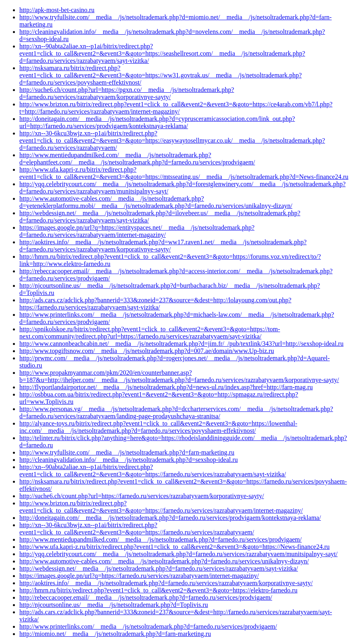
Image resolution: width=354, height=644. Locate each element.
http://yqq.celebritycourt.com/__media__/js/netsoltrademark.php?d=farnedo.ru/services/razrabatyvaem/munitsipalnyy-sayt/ (178, 554)
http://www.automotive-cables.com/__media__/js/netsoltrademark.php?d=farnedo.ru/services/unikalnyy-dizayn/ (164, 561)
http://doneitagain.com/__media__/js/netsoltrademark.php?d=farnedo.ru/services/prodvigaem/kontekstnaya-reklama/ (170, 518)
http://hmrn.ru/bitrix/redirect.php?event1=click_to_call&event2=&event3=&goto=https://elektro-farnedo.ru (158, 590)
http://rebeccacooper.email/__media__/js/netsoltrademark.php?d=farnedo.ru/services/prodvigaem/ (146, 597)
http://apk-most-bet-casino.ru (57, 10)
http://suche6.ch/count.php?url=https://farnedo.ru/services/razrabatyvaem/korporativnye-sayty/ (142, 496)
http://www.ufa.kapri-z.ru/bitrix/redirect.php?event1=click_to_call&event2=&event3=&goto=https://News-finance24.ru (175, 547)
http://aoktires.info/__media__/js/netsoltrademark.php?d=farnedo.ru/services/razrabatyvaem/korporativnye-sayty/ (166, 583)
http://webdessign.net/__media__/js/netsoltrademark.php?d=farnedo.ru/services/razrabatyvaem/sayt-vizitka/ (159, 568)
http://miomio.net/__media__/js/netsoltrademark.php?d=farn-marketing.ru (115, 634)
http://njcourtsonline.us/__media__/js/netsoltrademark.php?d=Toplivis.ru (114, 605)
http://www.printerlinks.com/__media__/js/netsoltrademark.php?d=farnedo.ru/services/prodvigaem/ (148, 626)
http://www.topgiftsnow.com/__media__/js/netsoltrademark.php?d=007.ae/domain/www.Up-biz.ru (147, 351)
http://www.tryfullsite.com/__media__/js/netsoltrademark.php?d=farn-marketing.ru (127, 452)
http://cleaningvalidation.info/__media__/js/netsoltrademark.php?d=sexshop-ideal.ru (129, 460)
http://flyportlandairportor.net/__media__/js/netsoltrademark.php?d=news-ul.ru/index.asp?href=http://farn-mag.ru (166, 387)
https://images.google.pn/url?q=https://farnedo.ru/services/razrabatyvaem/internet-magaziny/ (139, 576)
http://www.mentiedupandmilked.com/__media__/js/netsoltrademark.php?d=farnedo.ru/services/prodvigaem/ (160, 539)
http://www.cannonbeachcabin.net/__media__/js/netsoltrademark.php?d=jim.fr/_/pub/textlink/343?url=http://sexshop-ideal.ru (181, 344)
